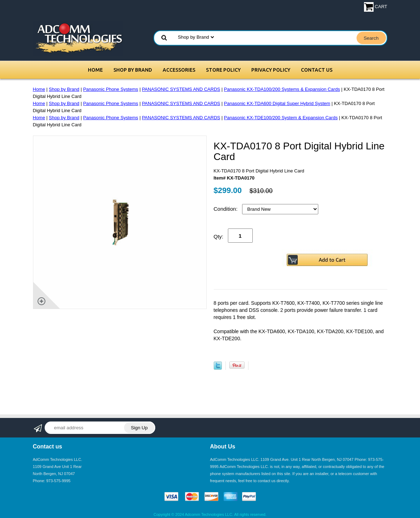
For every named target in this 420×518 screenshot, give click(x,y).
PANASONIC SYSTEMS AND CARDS (181, 89)
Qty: (219, 236)
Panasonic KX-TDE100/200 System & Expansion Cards (281, 118)
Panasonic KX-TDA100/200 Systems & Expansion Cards (282, 89)
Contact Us (317, 70)
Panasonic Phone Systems (110, 89)
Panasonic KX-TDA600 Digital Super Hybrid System (277, 103)
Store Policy (223, 70)
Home (95, 70)
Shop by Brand (133, 70)
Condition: (226, 209)
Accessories (179, 70)
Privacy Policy (271, 70)
